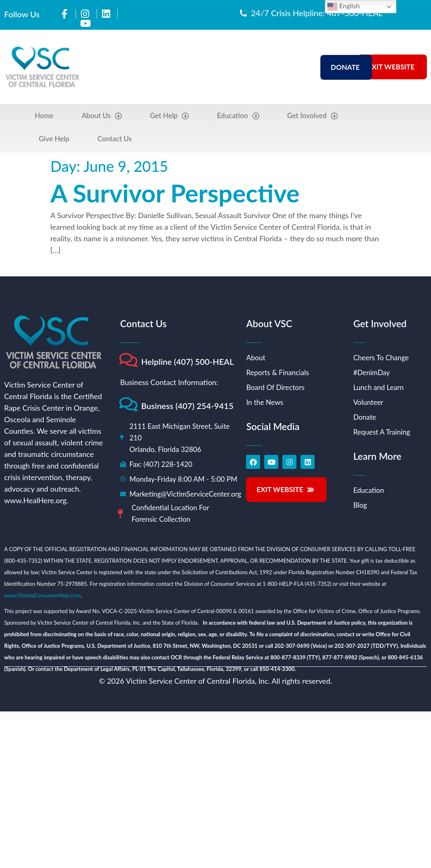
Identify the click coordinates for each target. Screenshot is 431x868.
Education (238, 116)
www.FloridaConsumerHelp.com (42, 595)
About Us (102, 116)
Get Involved (313, 116)
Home (44, 115)
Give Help (54, 139)
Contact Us (115, 139)
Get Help (169, 116)
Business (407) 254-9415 (187, 406)
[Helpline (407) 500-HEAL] (128, 360)
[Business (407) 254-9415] (128, 404)
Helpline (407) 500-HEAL (188, 361)
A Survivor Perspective (175, 193)
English (343, 7)
